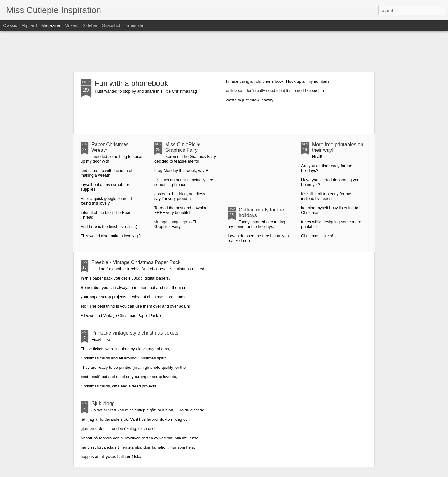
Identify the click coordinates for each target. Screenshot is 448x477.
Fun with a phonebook (131, 83)
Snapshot (111, 25)
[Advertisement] (224, 51)
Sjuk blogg (103, 403)
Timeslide (134, 25)
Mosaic (71, 25)
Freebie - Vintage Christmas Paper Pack (136, 262)
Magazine (51, 25)
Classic (10, 25)
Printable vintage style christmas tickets (135, 333)
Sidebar (90, 25)
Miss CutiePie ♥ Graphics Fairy (183, 147)
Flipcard (29, 25)
